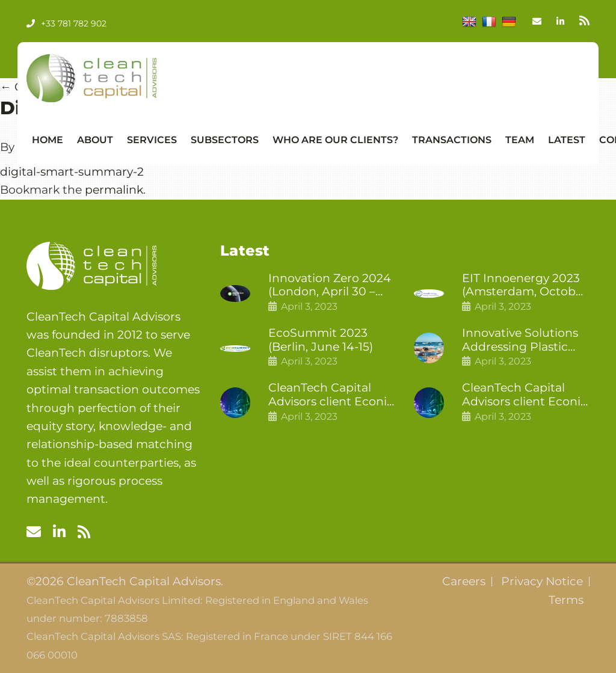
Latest (567, 140)
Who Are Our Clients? (335, 140)
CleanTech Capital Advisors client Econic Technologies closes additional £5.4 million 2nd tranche (332, 395)
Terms (566, 600)
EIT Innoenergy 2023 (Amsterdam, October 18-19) (525, 286)
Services (152, 140)
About (95, 140)
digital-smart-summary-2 (72, 172)
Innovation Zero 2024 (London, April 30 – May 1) (330, 286)
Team (520, 140)
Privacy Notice (542, 582)
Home (48, 140)
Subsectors (225, 140)
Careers (464, 582)
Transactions (452, 140)
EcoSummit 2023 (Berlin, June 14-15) (321, 340)
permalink (114, 190)
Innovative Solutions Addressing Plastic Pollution (520, 340)
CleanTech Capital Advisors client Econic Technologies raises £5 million (525, 395)
